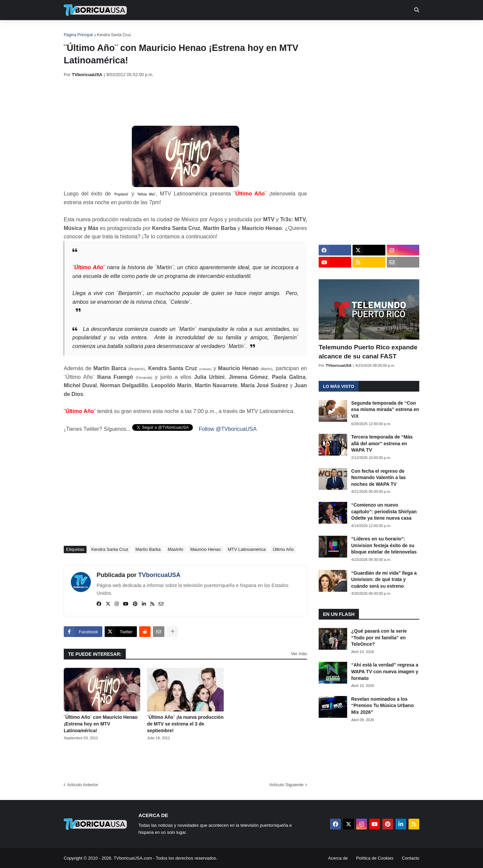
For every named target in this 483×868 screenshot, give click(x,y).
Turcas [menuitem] (203, 30)
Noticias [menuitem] (104, 30)
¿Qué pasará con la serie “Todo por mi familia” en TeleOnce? (379, 638)
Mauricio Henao (205, 549)
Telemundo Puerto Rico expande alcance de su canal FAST (368, 352)
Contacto (411, 858)
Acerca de (338, 858)
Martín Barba (148, 549)
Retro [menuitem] (309, 30)
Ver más (299, 654)
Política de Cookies (375, 858)
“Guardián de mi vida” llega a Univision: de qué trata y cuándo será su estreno (384, 580)
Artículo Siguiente (286, 785)
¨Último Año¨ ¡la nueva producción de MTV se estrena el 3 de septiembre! (185, 724)
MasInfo (175, 549)
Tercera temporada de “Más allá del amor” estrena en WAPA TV (382, 443)
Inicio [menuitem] (76, 30)
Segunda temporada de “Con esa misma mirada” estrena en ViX (385, 410)
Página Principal (78, 35)
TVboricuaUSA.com (133, 858)
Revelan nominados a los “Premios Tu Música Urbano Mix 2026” (382, 706)
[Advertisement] (186, 102)
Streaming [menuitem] (237, 30)
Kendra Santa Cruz (114, 35)
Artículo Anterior (83, 785)
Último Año (283, 549)
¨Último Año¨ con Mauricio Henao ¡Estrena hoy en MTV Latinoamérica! (101, 724)
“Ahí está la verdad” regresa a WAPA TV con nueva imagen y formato (385, 671)
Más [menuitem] (333, 30)
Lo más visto (339, 386)
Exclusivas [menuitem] (276, 30)
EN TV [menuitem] (137, 30)
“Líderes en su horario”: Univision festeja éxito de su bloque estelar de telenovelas (384, 545)
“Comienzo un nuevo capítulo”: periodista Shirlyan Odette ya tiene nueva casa (384, 511)
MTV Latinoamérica (247, 549)
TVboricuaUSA (159, 575)
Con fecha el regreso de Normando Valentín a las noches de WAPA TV (379, 478)
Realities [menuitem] (171, 30)
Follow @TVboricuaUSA (228, 429)
